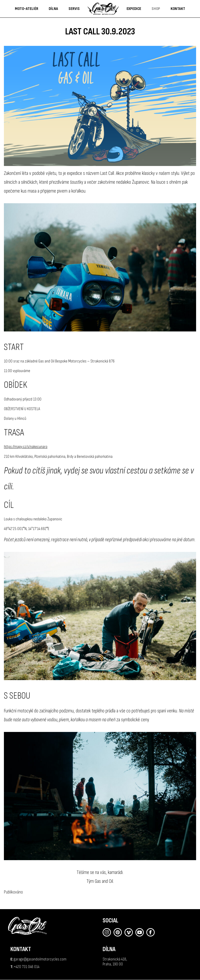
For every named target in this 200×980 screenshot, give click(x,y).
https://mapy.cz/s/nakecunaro (26, 447)
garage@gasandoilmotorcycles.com (40, 959)
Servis (74, 9)
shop (156, 9)
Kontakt (178, 9)
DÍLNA (53, 9)
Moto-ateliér (27, 9)
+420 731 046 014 (27, 967)
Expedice (134, 9)
